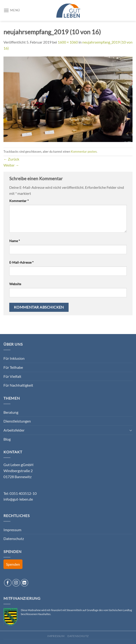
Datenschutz (14, 538)
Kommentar (19, 201)
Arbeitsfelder (14, 430)
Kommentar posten (84, 152)
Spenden (13, 564)
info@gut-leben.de (18, 499)
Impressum (12, 530)
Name (15, 241)
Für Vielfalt (12, 376)
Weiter (11, 165)
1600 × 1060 (68, 42)
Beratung (11, 412)
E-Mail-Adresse (21, 262)
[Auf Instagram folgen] (16, 583)
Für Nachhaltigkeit (18, 385)
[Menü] (12, 10)
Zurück (11, 159)
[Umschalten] (131, 430)
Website (15, 284)
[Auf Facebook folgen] (8, 583)
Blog (7, 439)
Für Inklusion (14, 358)
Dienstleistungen (17, 421)
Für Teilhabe (13, 367)
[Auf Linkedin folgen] (24, 583)
